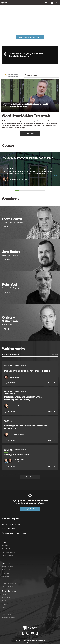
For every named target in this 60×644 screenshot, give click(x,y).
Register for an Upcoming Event (30, 37)
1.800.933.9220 (9, 529)
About (4, 594)
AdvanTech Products (8, 549)
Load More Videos (30, 477)
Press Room (6, 573)
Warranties (5, 577)
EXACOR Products (8, 556)
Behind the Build (7, 598)
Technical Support (8, 567)
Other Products (7, 559)
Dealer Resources (8, 587)
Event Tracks (7, 354)
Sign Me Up (30, 509)
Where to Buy (6, 580)
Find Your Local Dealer (14, 534)
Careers (5, 604)
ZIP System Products (9, 552)
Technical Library (7, 570)
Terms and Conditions (9, 618)
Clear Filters (55, 354)
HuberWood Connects (9, 584)
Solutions (5, 546)
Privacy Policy (6, 615)
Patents (5, 611)
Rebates (5, 601)
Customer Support (11, 519)
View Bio (7, 227)
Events (4, 608)
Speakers (16, 354)
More (55, 176)
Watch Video (30, 133)
